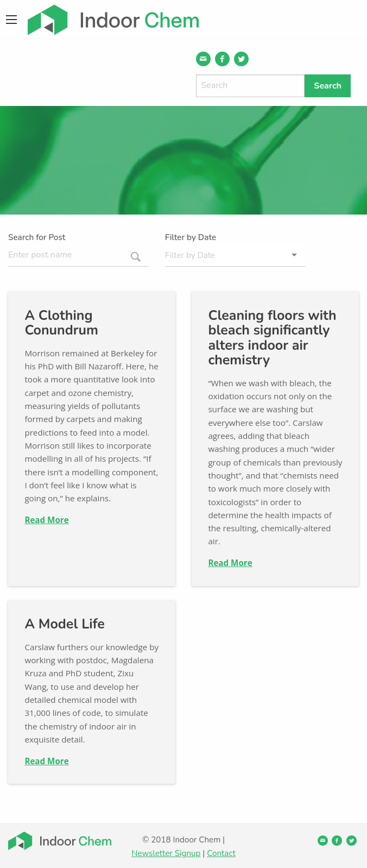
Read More (46, 520)
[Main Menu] (11, 20)
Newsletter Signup (166, 853)
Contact (221, 853)
